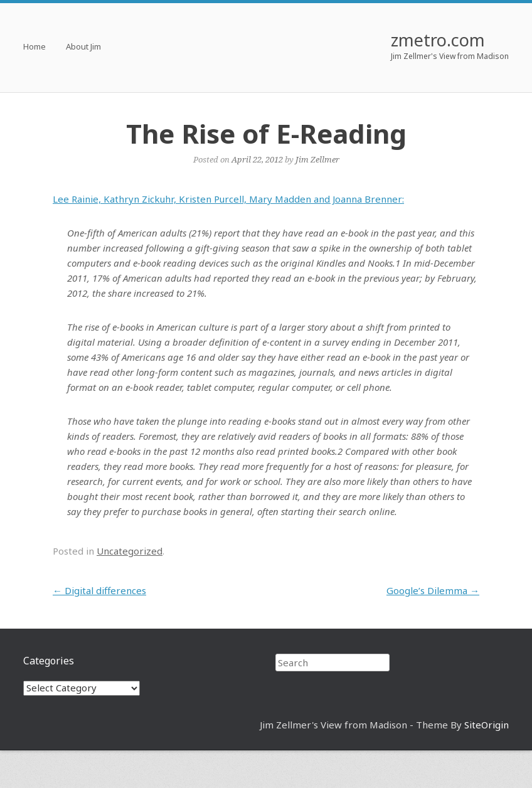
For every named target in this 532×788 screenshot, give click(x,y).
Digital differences (99, 590)
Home (35, 47)
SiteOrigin (487, 725)
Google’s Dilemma (433, 590)
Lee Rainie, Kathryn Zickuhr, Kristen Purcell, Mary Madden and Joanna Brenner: (228, 199)
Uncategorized (130, 551)
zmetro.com (438, 40)
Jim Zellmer (317, 159)
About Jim (83, 47)
